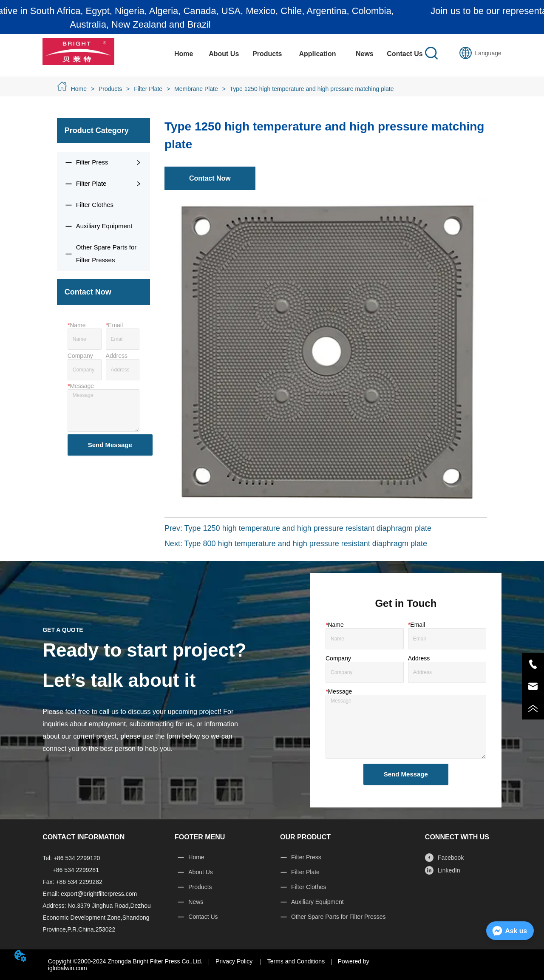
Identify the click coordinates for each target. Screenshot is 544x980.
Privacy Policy (235, 961)
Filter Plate (148, 89)
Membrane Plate (196, 89)
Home (79, 89)
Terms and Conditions (296, 961)
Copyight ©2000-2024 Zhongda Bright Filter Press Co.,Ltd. (125, 961)
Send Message (110, 445)
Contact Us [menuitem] (405, 54)
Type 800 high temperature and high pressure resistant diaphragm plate (306, 544)
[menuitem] (267, 54)
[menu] (294, 54)
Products (110, 89)
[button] (267, 54)
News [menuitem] (365, 54)
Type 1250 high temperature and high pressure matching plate (311, 89)
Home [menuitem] (184, 54)
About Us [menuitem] (224, 54)
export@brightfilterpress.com (99, 894)
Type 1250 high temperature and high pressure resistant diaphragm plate (308, 528)
